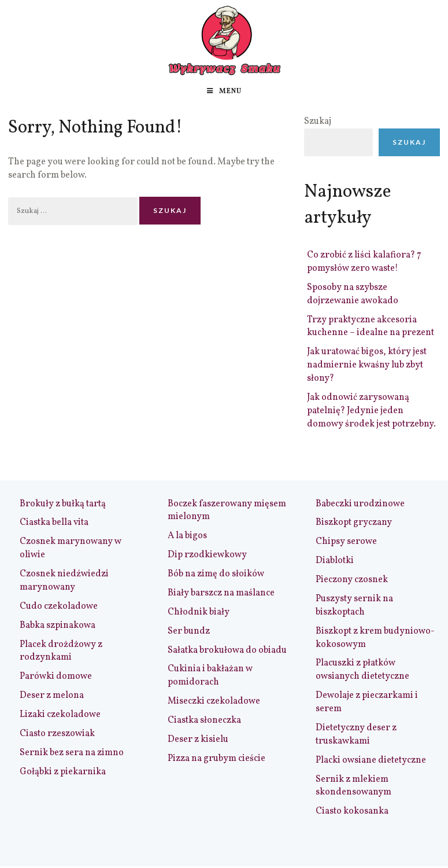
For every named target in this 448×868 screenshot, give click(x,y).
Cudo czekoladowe (59, 606)
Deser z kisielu (198, 740)
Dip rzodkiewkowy (207, 555)
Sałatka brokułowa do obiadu (227, 650)
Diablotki (335, 561)
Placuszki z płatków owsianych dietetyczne (362, 670)
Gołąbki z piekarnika (63, 772)
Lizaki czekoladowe (60, 715)
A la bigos (187, 536)
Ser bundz (189, 631)
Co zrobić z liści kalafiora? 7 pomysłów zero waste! (364, 262)
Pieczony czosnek (352, 580)
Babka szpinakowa (58, 626)
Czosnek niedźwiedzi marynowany (64, 581)
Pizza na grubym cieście (216, 759)
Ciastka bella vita (54, 523)
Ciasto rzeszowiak (57, 734)
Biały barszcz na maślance (221, 593)
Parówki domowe (56, 676)
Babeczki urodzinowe (360, 504)
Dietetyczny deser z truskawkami (356, 735)
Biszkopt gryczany (354, 523)
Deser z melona (52, 696)
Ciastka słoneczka (204, 720)
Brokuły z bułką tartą (63, 504)
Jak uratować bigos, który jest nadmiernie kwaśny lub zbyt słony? (367, 365)
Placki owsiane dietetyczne (371, 760)
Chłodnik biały (199, 612)
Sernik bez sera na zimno (72, 753)
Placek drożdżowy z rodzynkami (61, 651)
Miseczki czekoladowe (214, 701)
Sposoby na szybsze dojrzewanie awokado (353, 294)
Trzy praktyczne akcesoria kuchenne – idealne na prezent (371, 327)
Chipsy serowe (346, 542)
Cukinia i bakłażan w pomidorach (210, 676)
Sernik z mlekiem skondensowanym (353, 786)
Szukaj (318, 122)
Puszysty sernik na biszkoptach (354, 606)
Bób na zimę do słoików (216, 574)
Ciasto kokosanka (352, 811)
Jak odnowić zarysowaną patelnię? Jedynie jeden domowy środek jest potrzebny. (371, 411)
